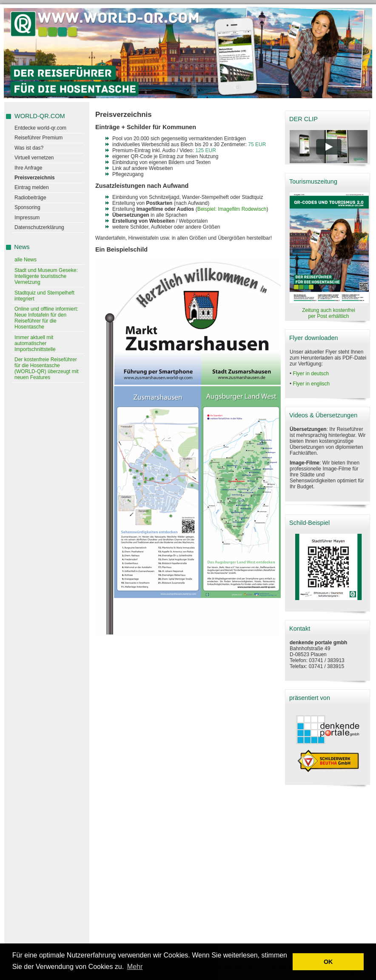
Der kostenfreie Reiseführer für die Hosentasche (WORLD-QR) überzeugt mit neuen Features (47, 368)
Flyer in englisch (312, 384)
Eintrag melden (32, 187)
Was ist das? (29, 148)
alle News (26, 260)
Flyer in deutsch (311, 374)
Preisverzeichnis (35, 178)
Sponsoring (27, 207)
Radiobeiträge (30, 198)
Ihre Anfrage (28, 168)
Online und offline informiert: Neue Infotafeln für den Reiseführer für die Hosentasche (46, 318)
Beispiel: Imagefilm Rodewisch (232, 209)
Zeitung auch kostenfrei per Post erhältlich (329, 313)
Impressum (27, 218)
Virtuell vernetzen (34, 158)
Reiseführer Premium (38, 138)
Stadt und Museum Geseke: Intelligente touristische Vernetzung (46, 276)
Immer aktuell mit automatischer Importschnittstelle (35, 343)
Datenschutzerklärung (39, 227)
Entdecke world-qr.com (40, 128)
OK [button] (328, 962)
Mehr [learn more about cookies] (135, 967)
